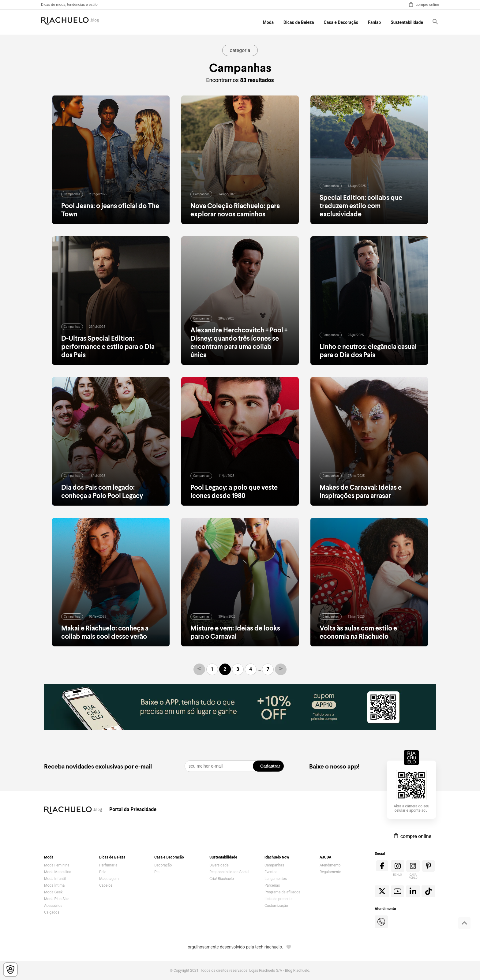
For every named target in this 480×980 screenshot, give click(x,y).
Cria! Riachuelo (222, 879)
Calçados (52, 912)
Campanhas (274, 865)
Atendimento (330, 865)
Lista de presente (279, 899)
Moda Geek (53, 892)
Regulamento (330, 872)
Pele (103, 872)
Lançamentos (276, 879)
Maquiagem (109, 879)
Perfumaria (108, 865)
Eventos (271, 872)
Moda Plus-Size (57, 899)
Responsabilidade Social (229, 872)
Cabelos (106, 885)
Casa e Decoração (341, 22)
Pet (157, 872)
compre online (424, 5)
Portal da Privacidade (133, 809)
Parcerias (272, 885)
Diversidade (219, 865)
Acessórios (53, 906)
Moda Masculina (58, 872)
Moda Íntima (54, 885)
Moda (268, 22)
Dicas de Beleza (299, 22)
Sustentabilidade (407, 22)
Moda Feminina (57, 865)
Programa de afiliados (282, 892)
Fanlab (374, 22)
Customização (276, 906)
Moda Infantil (55, 879)
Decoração (163, 865)
